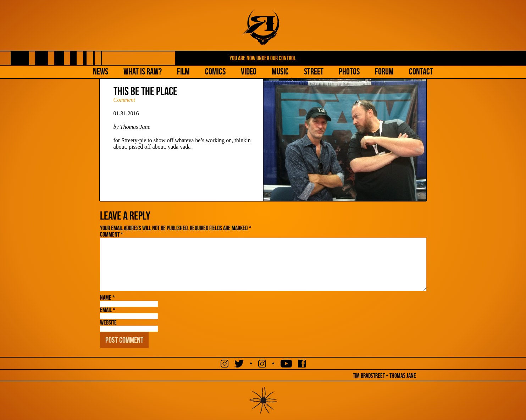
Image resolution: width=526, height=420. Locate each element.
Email (108, 310)
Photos (349, 71)
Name (107, 298)
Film (183, 71)
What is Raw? (143, 71)
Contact (421, 71)
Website (108, 322)
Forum (384, 71)
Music (280, 71)
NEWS (101, 71)
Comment (124, 100)
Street (314, 71)
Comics (215, 71)
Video (249, 71)
